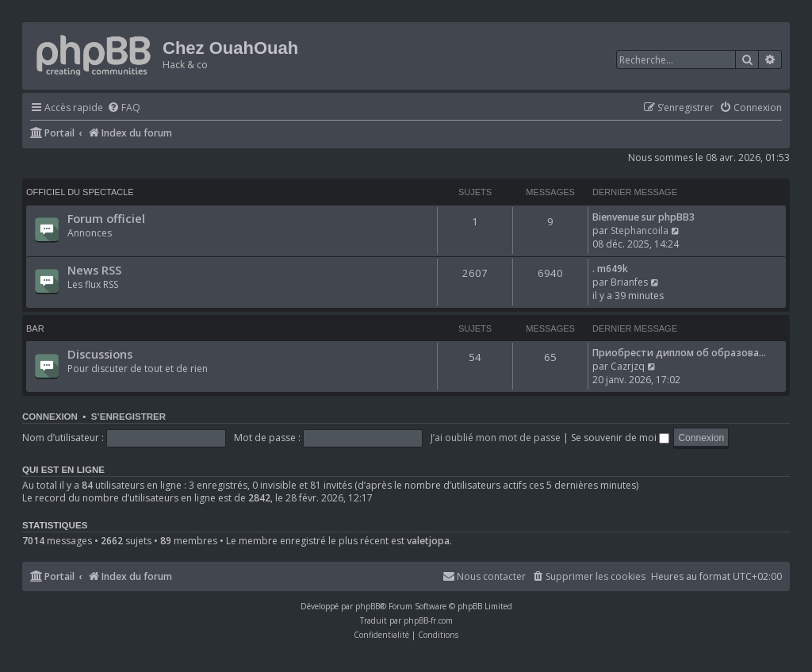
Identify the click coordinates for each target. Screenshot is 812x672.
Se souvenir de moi (620, 438)
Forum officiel (106, 218)
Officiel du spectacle (80, 192)
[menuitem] (124, 108)
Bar (35, 328)
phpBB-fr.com (428, 620)
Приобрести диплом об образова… (679, 353)
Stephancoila (640, 230)
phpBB (368, 606)
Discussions (100, 354)
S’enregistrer (128, 417)
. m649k (610, 269)
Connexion (50, 417)
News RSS (94, 270)
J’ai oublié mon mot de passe (496, 438)
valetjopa (428, 541)
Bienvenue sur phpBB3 (643, 217)
